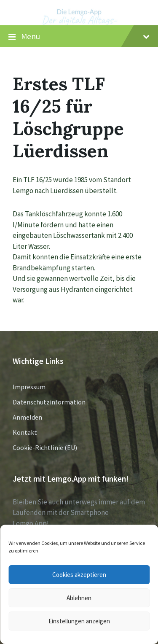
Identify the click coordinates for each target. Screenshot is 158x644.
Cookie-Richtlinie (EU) (45, 447)
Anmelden (27, 417)
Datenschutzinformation (49, 402)
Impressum (29, 387)
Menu (79, 37)
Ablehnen (79, 598)
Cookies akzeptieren (79, 575)
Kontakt (25, 432)
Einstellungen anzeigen (79, 621)
